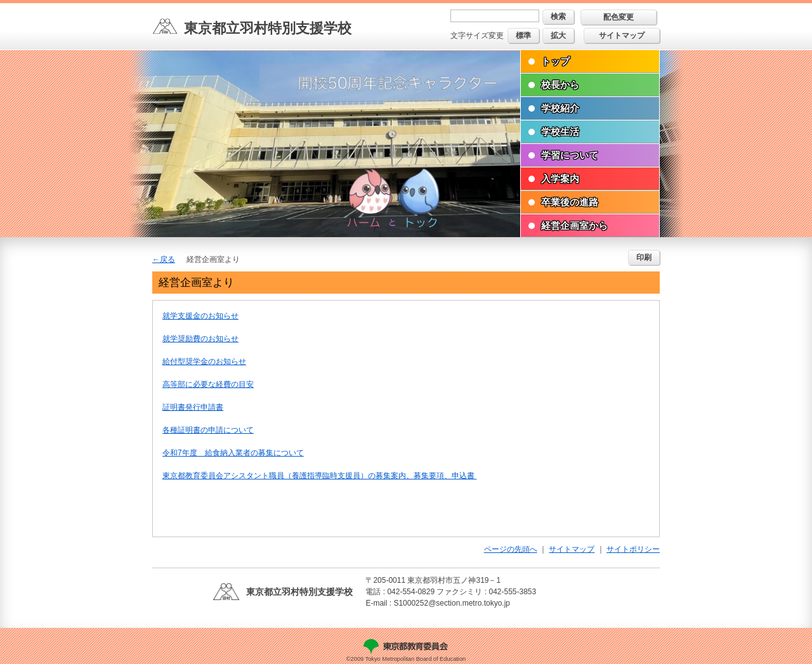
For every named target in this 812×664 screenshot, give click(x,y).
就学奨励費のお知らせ (200, 339)
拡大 (558, 36)
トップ (555, 61)
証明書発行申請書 (193, 407)
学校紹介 (560, 108)
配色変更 (619, 17)
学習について (570, 155)
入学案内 (560, 179)
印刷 (644, 257)
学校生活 (560, 132)
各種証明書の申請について (208, 430)
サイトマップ (622, 36)
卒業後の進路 (570, 202)
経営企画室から (574, 225)
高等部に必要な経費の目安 (208, 384)
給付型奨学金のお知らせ (204, 361)
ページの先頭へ (511, 549)
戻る (167, 259)
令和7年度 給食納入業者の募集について (233, 453)
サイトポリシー (633, 549)
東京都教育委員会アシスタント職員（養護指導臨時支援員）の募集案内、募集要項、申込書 (319, 476)
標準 (523, 36)
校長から (560, 85)
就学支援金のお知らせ (200, 316)
